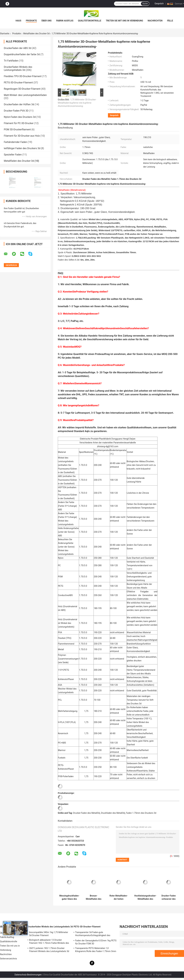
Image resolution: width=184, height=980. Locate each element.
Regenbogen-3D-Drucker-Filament (22, 89)
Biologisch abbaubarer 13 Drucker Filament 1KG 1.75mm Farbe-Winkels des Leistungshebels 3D (49, 942)
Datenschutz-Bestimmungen (28, 975)
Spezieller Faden (13, 155)
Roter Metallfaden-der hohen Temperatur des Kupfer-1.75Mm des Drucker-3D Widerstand (119, 897)
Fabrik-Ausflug (65, 21)
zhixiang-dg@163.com (108, 446)
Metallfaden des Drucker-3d (36, 34)
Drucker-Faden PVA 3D (16, 111)
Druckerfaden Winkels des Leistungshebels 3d (18, 68)
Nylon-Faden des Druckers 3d (20, 117)
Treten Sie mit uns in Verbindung (124, 21)
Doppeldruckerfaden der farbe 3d (22, 54)
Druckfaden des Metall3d (113, 813)
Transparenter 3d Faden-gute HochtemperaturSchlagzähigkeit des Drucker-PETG (93, 934)
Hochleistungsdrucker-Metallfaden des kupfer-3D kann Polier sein (145, 897)
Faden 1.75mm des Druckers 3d (141, 813)
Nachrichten (155, 21)
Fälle (170, 21)
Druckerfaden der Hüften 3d (19, 104)
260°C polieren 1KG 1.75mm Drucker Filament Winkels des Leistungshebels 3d (49, 950)
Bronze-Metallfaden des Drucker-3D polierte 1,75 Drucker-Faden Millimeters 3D (94, 897)
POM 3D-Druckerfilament (17, 129)
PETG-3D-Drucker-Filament (18, 83)
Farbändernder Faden (15, 142)
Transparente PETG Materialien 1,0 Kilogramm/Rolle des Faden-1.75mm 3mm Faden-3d (96, 950)
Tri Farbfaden (11, 61)
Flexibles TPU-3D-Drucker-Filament (23, 76)
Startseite (5, 34)
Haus (18, 21)
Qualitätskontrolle (90, 21)
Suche (145, 4)
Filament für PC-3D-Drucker (19, 123)
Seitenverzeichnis (9, 959)
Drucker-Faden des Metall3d (86, 813)
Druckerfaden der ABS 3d (17, 48)
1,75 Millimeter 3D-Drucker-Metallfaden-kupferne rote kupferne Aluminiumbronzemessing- (77, 103)
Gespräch (159, 4)
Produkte (31, 21)
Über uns (46, 21)
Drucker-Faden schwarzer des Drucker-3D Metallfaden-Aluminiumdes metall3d (169, 897)
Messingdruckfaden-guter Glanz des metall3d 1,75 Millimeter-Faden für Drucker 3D (69, 897)
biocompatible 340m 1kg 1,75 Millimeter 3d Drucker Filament (49, 934)
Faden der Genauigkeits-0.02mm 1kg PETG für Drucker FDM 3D (96, 942)
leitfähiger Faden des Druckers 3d (22, 148)
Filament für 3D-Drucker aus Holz (22, 136)
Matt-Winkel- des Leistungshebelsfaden (25, 95)
